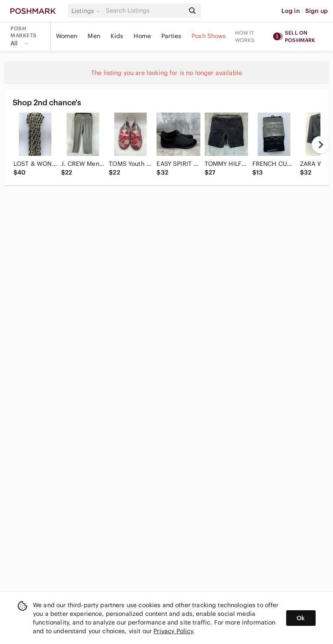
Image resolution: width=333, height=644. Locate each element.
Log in (291, 11)
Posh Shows (209, 36)
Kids (117, 36)
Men (94, 36)
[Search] (144, 11)
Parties (171, 36)
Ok (301, 618)
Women (67, 36)
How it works (245, 36)
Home (142, 36)
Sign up (317, 11)
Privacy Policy (173, 631)
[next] (320, 145)
